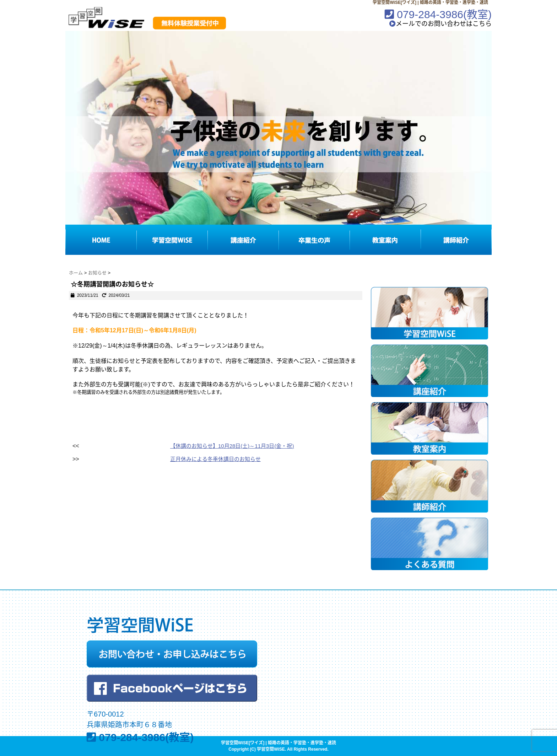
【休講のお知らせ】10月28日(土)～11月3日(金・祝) (232, 446)
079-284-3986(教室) (438, 14)
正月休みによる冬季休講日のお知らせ (215, 459)
